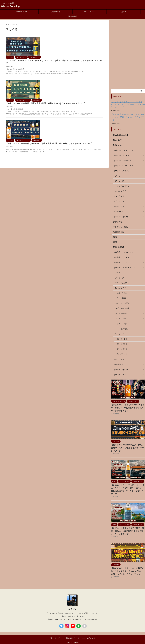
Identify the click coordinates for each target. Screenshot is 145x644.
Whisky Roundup (10, 6)
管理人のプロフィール (72, 629)
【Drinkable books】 (21, 12)
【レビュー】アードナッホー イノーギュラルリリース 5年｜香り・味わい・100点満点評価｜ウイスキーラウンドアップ (128, 482)
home (83, 629)
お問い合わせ (91, 629)
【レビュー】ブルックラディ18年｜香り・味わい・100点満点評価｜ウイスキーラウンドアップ (128, 522)
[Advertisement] (128, 54)
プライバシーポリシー (56, 629)
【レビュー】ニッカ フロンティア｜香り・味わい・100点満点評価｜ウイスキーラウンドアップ (128, 105)
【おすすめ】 (123, 12)
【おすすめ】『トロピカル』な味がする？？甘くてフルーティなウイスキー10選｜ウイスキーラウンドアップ (128, 562)
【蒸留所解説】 (55, 12)
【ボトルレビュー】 (89, 12)
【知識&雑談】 (73, 16)
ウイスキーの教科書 (72, 633)
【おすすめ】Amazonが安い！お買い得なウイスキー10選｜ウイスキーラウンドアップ (127, 116)
